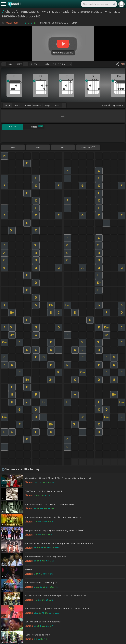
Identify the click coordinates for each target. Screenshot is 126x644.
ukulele (28, 105)
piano (18, 105)
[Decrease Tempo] (4, 64)
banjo (47, 105)
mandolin (37, 105)
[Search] (114, 4)
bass (57, 105)
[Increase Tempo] (25, 64)
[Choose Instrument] (64, 105)
